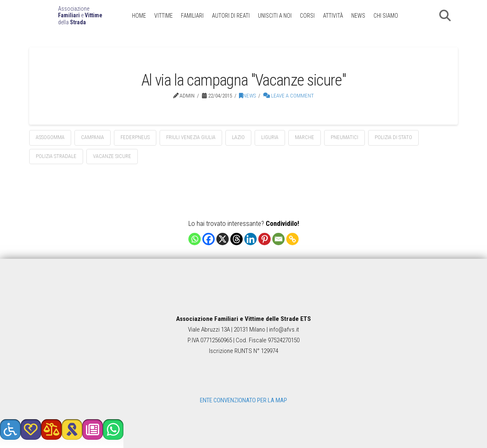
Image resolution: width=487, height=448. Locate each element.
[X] (223, 239)
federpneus (135, 137)
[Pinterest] (264, 239)
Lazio (238, 137)
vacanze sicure (112, 156)
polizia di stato (393, 137)
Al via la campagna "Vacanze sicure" (244, 80)
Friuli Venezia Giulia (191, 137)
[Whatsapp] (195, 239)
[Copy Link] (292, 239)
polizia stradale (56, 156)
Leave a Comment (289, 96)
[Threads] (237, 239)
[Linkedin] (250, 239)
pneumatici (344, 137)
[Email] (278, 239)
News (247, 96)
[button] (445, 16)
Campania (93, 137)
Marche (305, 137)
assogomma (50, 137)
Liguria (270, 137)
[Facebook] (209, 239)
